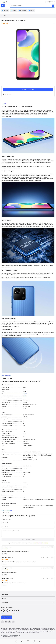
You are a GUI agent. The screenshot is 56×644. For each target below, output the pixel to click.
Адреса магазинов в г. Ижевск (9, 613)
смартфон (25, 394)
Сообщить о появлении (28, 89)
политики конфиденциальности (41, 543)
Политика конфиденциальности (9, 637)
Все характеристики (6, 376)
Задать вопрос (7, 617)
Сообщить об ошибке (7, 510)
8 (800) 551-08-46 (51, 2)
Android (24, 396)
